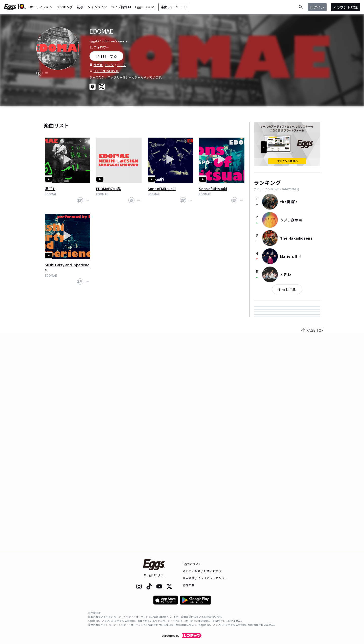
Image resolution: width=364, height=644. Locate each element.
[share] (39, 73)
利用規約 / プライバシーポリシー (205, 578)
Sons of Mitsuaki (162, 189)
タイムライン (97, 7)
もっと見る (287, 289)
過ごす (50, 189)
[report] (47, 73)
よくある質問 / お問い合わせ (202, 571)
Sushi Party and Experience (67, 267)
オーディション (41, 7)
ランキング (65, 7)
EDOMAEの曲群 (108, 189)
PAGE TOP (312, 550)
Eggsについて (192, 564)
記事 (80, 7)
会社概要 (189, 585)
